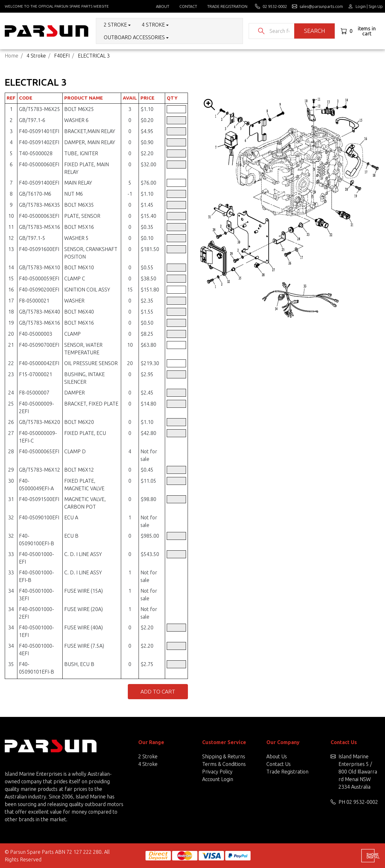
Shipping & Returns (224, 756)
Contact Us (279, 764)
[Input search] (279, 31)
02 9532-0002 (362, 802)
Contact (188, 6)
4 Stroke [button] (153, 25)
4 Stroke (148, 764)
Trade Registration (227, 6)
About (163, 6)
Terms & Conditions (224, 764)
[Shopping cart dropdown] (360, 31)
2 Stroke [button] (115, 25)
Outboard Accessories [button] (134, 37)
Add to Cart (158, 691)
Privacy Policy (217, 772)
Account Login (218, 779)
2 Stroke (148, 756)
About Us (277, 756)
